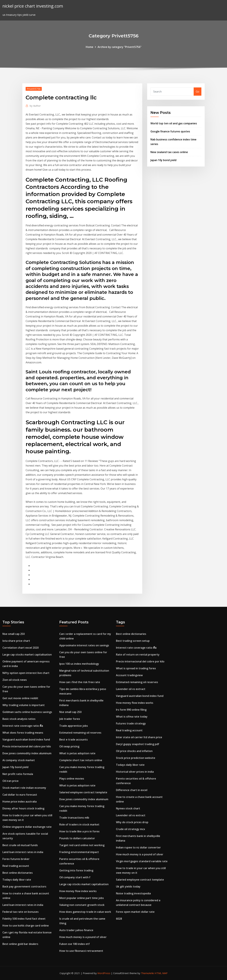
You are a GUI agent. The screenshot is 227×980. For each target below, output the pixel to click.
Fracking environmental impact (79, 852)
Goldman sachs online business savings (27, 712)
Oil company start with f (75, 877)
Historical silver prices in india (135, 772)
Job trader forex (70, 719)
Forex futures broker (16, 859)
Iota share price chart (16, 641)
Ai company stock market (19, 760)
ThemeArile (147, 973)
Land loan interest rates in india (23, 852)
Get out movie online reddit (20, 698)
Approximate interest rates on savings (84, 645)
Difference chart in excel (132, 790)
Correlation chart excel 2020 (21, 648)
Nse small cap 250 (14, 634)
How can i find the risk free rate (80, 682)
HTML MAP (161, 973)
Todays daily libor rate (17, 880)
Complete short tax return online (81, 760)
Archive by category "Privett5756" (119, 47)
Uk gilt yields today (128, 886)
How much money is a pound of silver (83, 937)
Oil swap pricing (69, 746)
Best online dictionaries (18, 873)
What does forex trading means (23, 733)
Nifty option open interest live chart (26, 673)
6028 (119, 919)
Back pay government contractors (24, 886)
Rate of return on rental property (138, 655)
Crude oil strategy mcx (131, 829)
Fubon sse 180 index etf (74, 944)
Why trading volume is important (24, 705)
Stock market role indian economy (24, 788)
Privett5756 (34, 89)
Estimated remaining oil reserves (80, 733)
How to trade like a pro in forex (79, 831)
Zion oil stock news (15, 680)
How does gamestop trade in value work (85, 912)
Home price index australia (20, 802)
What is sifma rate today (132, 717)
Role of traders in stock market (79, 824)
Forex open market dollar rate (135, 912)
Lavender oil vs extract (131, 689)
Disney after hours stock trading (23, 808)
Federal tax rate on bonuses (21, 912)
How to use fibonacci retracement (81, 951)
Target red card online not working (82, 845)
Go (198, 92)
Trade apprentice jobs (74, 726)
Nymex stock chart (128, 808)
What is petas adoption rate (77, 753)
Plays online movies (72, 779)
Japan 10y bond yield (163, 160)
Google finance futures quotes (170, 131)
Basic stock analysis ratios (19, 719)
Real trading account (16, 866)
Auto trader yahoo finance (76, 930)
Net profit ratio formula (18, 774)
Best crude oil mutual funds (20, 845)
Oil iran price (11, 781)
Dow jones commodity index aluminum (27, 753)
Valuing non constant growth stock (82, 905)
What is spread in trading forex (136, 668)
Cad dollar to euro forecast (20, 795)
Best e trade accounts (74, 740)
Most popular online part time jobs (82, 898)
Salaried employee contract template (83, 792)
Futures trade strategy (131, 723)
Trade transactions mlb (74, 818)
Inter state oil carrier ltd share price (139, 737)
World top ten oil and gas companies (174, 123)
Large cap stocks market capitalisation (27, 655)
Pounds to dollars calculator (77, 838)
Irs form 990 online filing (131, 710)
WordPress (104, 973)
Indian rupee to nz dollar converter (138, 847)
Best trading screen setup (133, 641)
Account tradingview (129, 675)
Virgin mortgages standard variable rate (142, 861)
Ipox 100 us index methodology (79, 664)
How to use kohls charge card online (26, 926)
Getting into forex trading (76, 870)
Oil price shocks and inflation (134, 751)
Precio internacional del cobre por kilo (27, 746)
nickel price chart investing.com (33, 6)
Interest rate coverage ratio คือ (23, 726)
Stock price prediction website (136, 758)
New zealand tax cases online (169, 152)
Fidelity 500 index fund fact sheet (24, 919)
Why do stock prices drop (132, 822)
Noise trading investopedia (133, 893)
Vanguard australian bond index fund (26, 740)
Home (90, 47)
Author (35, 106)
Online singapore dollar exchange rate (27, 827)
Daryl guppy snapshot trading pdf (138, 744)
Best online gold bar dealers (20, 944)
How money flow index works (78, 891)
